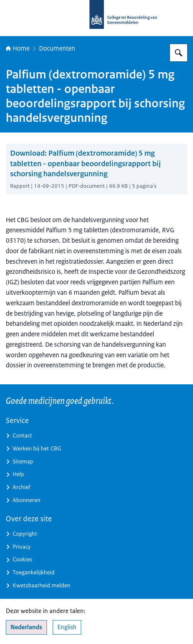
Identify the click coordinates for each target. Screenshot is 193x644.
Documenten (57, 48)
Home (18, 48)
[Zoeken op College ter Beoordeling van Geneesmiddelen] (179, 53)
